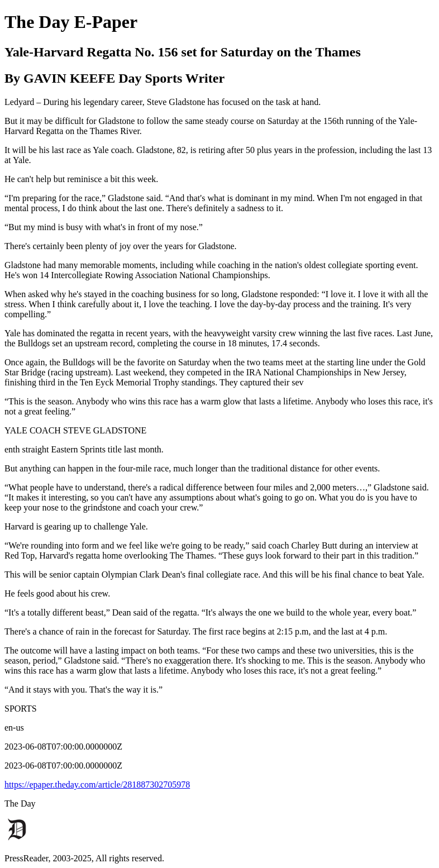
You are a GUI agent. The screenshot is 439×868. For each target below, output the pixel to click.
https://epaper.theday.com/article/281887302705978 (97, 784)
